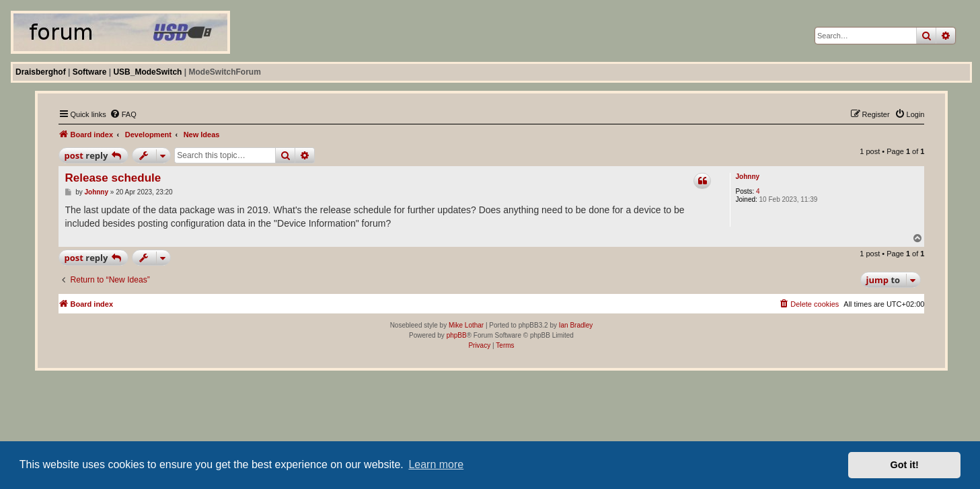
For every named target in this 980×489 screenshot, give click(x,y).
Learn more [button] (436, 464)
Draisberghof (41, 72)
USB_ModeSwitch (147, 72)
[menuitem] (123, 114)
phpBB (457, 335)
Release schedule (113, 178)
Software (90, 72)
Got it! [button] (905, 465)
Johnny (748, 177)
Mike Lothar (466, 325)
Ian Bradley (576, 325)
